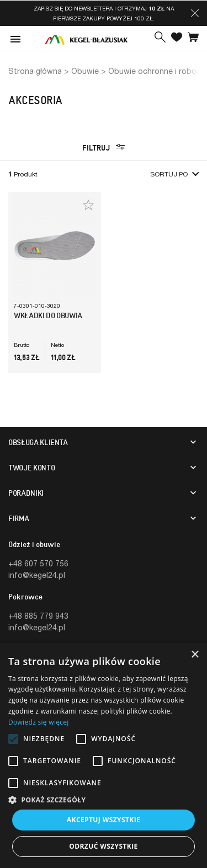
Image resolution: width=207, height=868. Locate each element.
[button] (195, 13)
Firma (18, 518)
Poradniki (26, 493)
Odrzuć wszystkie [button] (103, 846)
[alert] (104, 756)
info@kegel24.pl (37, 575)
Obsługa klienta (38, 442)
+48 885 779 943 (38, 616)
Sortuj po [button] (174, 174)
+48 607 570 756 (38, 563)
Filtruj (104, 148)
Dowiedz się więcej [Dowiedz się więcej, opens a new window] (39, 722)
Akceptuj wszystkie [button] (104, 820)
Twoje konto (31, 468)
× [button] (195, 655)
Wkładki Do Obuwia (48, 315)
